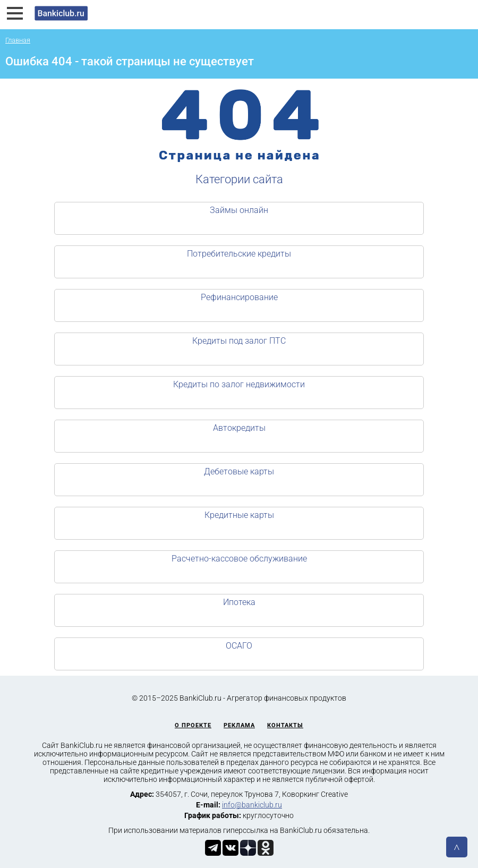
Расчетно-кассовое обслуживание (239, 559)
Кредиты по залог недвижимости (239, 384)
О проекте (193, 725)
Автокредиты (239, 428)
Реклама (239, 725)
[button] (15, 13)
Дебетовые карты (239, 471)
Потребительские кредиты (239, 254)
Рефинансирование (239, 297)
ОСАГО (239, 646)
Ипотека (239, 602)
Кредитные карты (239, 515)
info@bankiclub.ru (252, 805)
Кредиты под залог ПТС (239, 341)
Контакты (285, 725)
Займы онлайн (239, 210)
